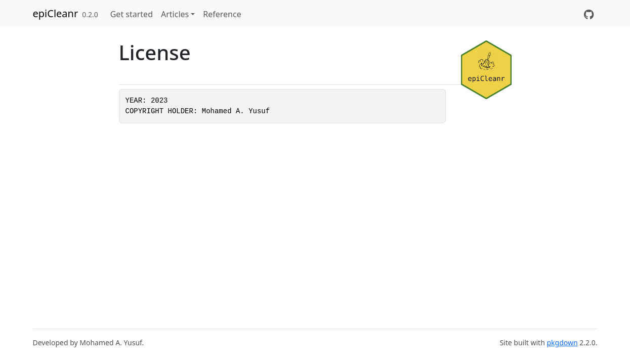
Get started (132, 14)
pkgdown (562, 343)
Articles (175, 14)
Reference (222, 14)
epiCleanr (56, 13)
